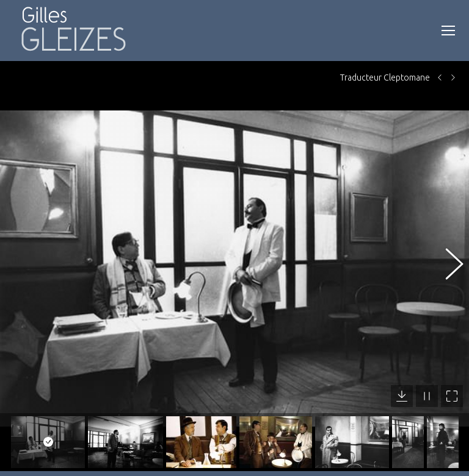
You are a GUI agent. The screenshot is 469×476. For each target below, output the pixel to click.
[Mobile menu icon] (448, 31)
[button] (448, 261)
